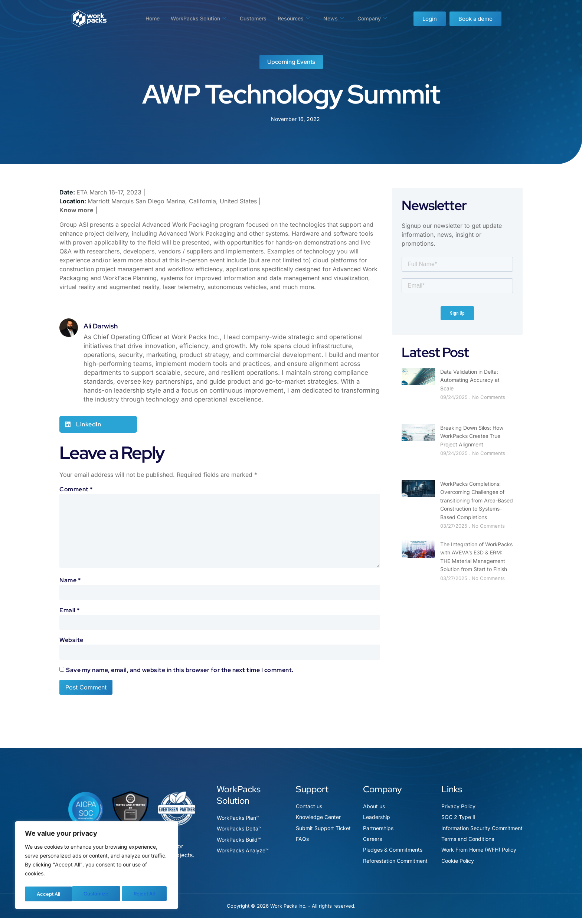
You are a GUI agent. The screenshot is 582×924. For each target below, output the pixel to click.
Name (70, 584)
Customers (253, 18)
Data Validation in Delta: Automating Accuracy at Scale (470, 380)
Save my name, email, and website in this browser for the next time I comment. (180, 676)
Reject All (97, 894)
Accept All (145, 894)
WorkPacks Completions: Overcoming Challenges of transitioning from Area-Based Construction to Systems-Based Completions (477, 500)
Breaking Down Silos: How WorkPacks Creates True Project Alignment (472, 436)
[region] (97, 866)
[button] (98, 424)
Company (377, 19)
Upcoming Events (291, 62)
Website (71, 645)
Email (70, 615)
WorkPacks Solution (195, 19)
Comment (76, 489)
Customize (48, 894)
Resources (296, 19)
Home (147, 18)
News (338, 19)
